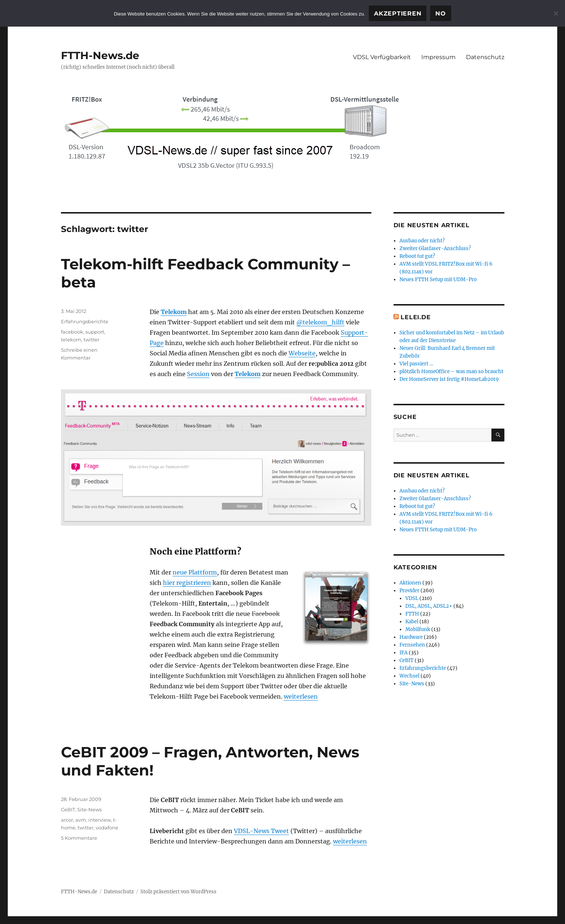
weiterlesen (301, 696)
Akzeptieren (398, 13)
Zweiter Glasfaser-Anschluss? (435, 248)
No (441, 13)
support (95, 332)
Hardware (411, 637)
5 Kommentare (79, 838)
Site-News (89, 809)
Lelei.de (416, 317)
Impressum (438, 57)
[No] (556, 13)
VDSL (412, 598)
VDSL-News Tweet (261, 831)
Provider (409, 591)
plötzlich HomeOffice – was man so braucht (451, 371)
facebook (72, 332)
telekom (71, 340)
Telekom (174, 312)
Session (198, 374)
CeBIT (68, 809)
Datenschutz (485, 57)
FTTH (412, 614)
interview (100, 820)
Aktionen (410, 583)
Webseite (302, 353)
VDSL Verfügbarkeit (382, 57)
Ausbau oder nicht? (422, 241)
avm (81, 820)
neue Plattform (195, 572)
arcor (67, 820)
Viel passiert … (416, 364)
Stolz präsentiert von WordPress (178, 892)
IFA (404, 653)
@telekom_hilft (320, 322)
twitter (91, 340)
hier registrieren (187, 583)
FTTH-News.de (100, 55)
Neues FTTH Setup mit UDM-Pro (438, 279)
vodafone (107, 828)
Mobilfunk (418, 629)
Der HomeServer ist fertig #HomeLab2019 (449, 379)
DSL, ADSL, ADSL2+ (429, 606)
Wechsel (409, 676)
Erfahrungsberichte (85, 321)
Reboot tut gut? (417, 256)
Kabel (412, 622)
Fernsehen (412, 645)
